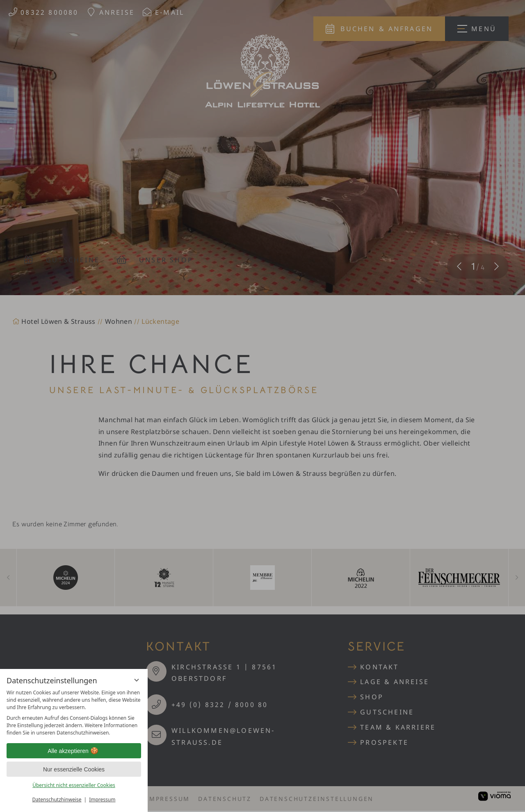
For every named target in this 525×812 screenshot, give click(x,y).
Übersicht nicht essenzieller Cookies (74, 785)
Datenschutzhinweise (57, 799)
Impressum (102, 799)
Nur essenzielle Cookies (74, 769)
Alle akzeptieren (74, 751)
